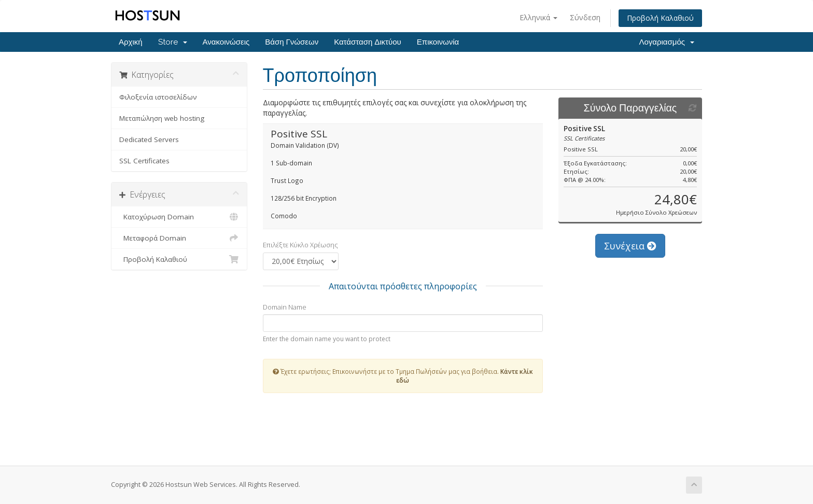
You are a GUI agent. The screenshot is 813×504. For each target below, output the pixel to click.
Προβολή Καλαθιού (660, 18)
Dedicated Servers (149, 139)
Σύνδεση (585, 17)
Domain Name (285, 307)
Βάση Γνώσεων (292, 42)
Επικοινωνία (438, 42)
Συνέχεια (630, 246)
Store (173, 42)
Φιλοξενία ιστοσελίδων (158, 97)
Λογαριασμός (667, 42)
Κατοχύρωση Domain (179, 217)
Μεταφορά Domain (179, 238)
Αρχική (131, 42)
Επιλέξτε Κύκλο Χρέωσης (300, 245)
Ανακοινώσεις (226, 42)
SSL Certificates (144, 161)
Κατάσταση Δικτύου (368, 42)
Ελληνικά (538, 17)
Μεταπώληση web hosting (162, 118)
